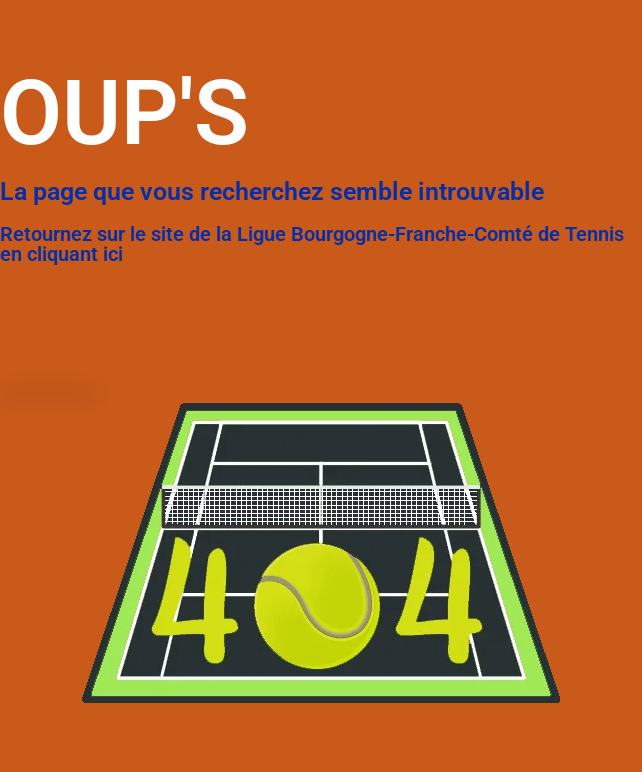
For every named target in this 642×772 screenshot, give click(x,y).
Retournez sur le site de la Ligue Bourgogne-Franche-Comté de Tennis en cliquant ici (312, 244)
